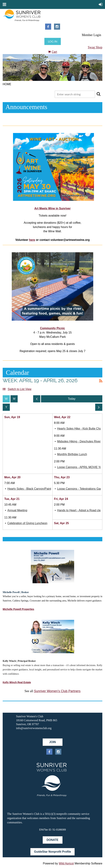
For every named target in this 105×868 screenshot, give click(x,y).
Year (6, 407)
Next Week (99, 408)
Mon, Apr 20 (12, 477)
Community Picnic (53, 328)
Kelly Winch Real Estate (17, 682)
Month (14, 399)
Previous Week (37, 400)
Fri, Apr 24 (61, 499)
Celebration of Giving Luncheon (27, 523)
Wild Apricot (66, 863)
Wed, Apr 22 (62, 417)
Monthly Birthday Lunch (72, 454)
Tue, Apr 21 (12, 499)
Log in (53, 41)
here (32, 240)
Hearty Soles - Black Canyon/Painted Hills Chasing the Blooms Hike (50, 489)
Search (98, 94)
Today (72, 399)
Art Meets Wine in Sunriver (52, 208)
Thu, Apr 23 (62, 477)
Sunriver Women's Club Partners (57, 691)
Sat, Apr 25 (61, 523)
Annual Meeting (17, 510)
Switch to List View (20, 389)
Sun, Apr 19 (12, 417)
